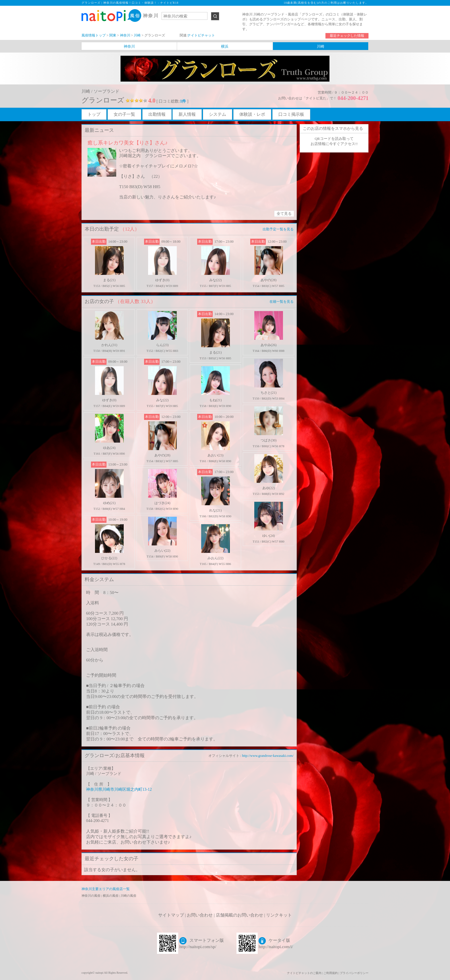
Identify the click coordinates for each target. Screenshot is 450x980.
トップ (94, 114)
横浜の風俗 (111, 896)
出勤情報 (157, 114)
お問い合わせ (200, 915)
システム (218, 114)
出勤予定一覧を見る (278, 229)
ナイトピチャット (201, 35)
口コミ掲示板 (291, 114)
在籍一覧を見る (282, 302)
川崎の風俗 (128, 896)
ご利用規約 (331, 973)
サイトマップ (171, 915)
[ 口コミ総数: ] (172, 101)
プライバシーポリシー (354, 973)
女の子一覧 (124, 114)
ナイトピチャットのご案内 (304, 973)
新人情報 (187, 114)
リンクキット (279, 915)
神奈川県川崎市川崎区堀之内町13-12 (119, 789)
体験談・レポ (252, 114)
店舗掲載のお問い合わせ (239, 915)
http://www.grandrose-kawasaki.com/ (268, 756)
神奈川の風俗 (91, 896)
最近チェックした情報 (347, 36)
